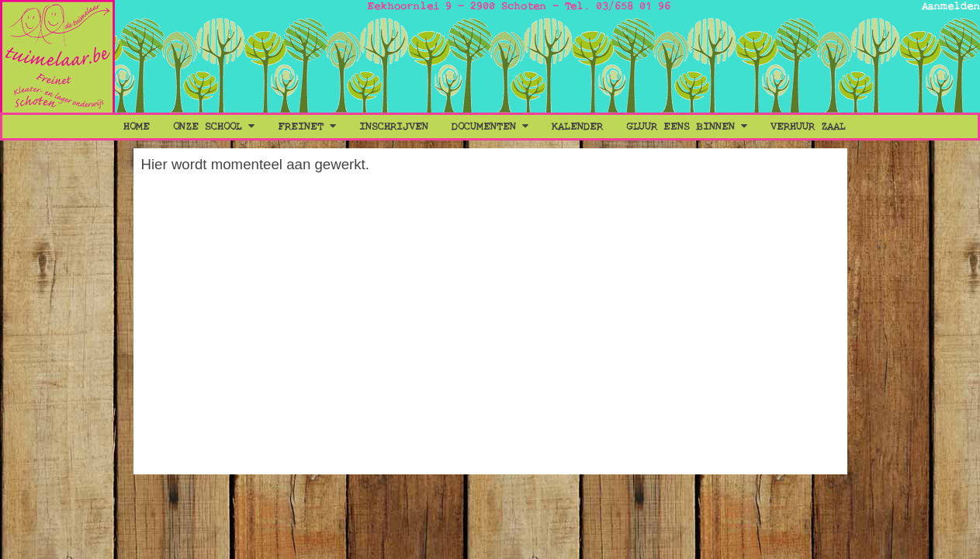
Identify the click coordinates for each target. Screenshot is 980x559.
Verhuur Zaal (808, 127)
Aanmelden (951, 6)
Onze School (214, 127)
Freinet (307, 127)
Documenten (490, 127)
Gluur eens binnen (687, 127)
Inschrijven (394, 127)
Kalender (577, 127)
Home (137, 127)
